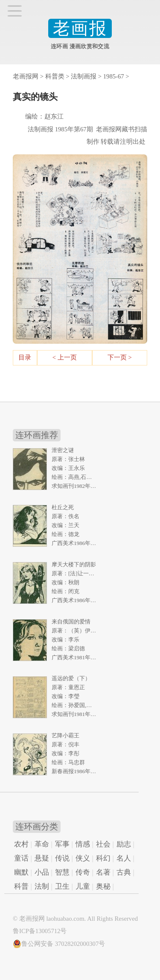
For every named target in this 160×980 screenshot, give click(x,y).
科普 (21, 886)
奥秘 (103, 886)
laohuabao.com (65, 919)
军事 (62, 844)
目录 (25, 357)
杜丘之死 (63, 507)
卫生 (62, 886)
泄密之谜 (63, 450)
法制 (42, 886)
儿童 (83, 886)
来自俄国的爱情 (71, 622)
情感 (83, 844)
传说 (62, 858)
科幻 (103, 858)
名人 (124, 858)
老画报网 (26, 76)
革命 (42, 844)
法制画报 (84, 76)
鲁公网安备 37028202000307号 (59, 944)
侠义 (83, 858)
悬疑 (42, 858)
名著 (103, 872)
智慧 (62, 872)
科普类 (55, 76)
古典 (124, 872)
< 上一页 (65, 357)
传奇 (83, 872)
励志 (124, 844)
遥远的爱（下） (71, 678)
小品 (42, 872)
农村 (21, 844)
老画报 (80, 28)
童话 (21, 858)
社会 (103, 844)
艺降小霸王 (65, 735)
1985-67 (114, 76)
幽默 (21, 872)
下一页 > (120, 357)
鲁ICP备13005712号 (40, 931)
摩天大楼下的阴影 (74, 564)
